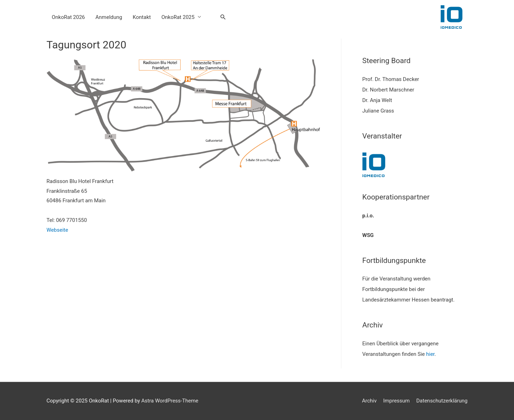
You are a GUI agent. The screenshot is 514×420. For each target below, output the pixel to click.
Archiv (369, 401)
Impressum (396, 401)
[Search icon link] (223, 17)
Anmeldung (109, 17)
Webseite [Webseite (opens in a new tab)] (58, 230)
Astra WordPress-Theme (170, 401)
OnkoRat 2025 (178, 17)
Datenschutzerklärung (442, 401)
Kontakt (142, 17)
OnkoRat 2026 (69, 17)
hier (430, 354)
